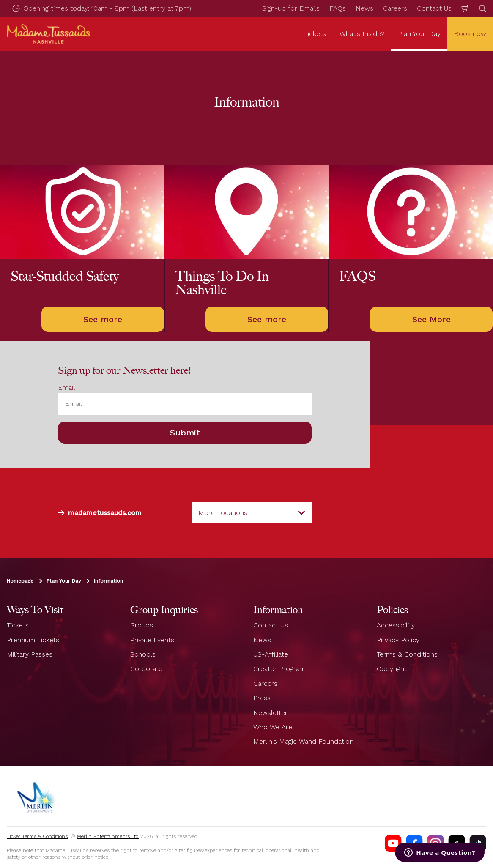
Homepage (20, 581)
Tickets (18, 626)
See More (431, 319)
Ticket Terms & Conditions (37, 836)
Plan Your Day (64, 581)
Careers (395, 8)
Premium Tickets (33, 640)
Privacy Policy (398, 640)
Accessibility (396, 626)
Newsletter (270, 713)
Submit (185, 433)
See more (103, 319)
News (364, 8)
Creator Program (279, 669)
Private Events (152, 640)
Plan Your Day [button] (419, 34)
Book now (470, 34)
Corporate (146, 669)
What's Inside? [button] (362, 34)
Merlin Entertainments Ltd (108, 836)
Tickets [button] (315, 34)
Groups (142, 626)
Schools (143, 654)
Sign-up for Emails (291, 8)
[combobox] (252, 513)
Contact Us (434, 8)
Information (108, 581)
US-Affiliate (271, 654)
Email (66, 387)
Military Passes (30, 654)
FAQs (338, 8)
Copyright (392, 669)
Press (262, 698)
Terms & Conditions (407, 654)
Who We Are (273, 727)
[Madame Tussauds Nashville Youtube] (393, 843)
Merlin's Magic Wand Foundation (303, 742)
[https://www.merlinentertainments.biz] (37, 796)
